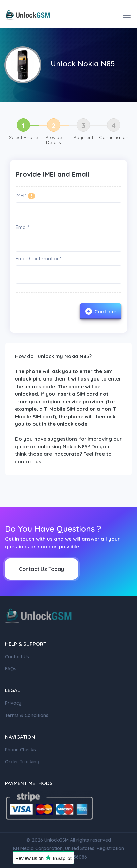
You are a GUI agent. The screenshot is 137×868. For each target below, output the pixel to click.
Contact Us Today (42, 569)
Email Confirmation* (39, 259)
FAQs (11, 669)
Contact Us (17, 657)
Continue (100, 311)
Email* (23, 227)
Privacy (13, 703)
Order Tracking (22, 762)
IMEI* (21, 195)
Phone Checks (20, 750)
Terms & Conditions (27, 715)
